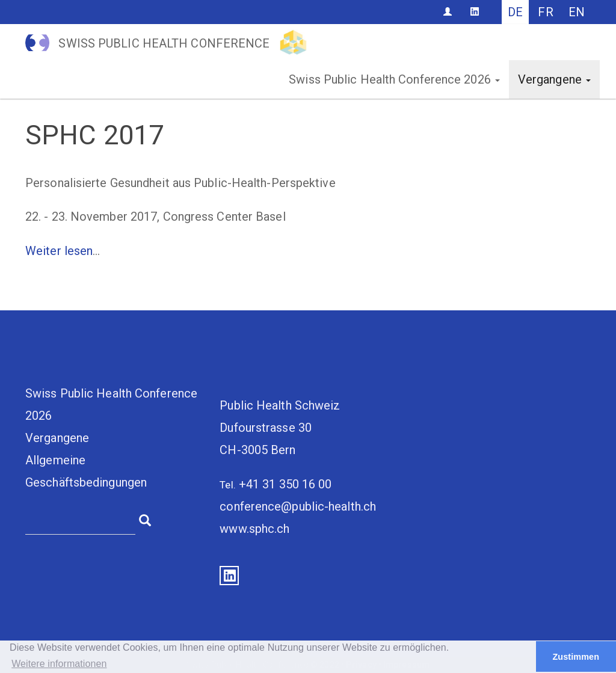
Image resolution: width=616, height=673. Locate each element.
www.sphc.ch (254, 529)
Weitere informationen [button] (59, 664)
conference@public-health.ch (298, 506)
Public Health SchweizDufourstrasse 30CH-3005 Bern (280, 428)
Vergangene (554, 79)
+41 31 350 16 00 (285, 484)
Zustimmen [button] (576, 657)
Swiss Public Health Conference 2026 (394, 79)
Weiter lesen (59, 251)
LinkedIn (229, 576)
